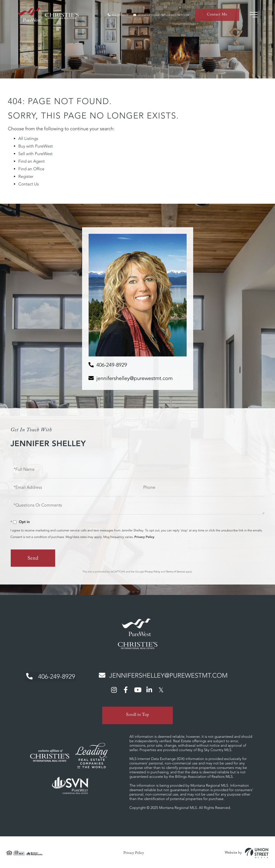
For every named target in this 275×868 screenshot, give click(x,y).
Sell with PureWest (35, 154)
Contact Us (28, 184)
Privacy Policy (144, 537)
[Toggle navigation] (253, 16)
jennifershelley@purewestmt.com (158, 16)
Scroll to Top (137, 714)
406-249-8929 (110, 16)
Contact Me (217, 16)
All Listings (28, 139)
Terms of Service (175, 572)
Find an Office (31, 169)
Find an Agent (31, 161)
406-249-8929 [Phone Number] (49, 676)
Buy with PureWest (36, 146)
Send (33, 559)
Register (26, 177)
